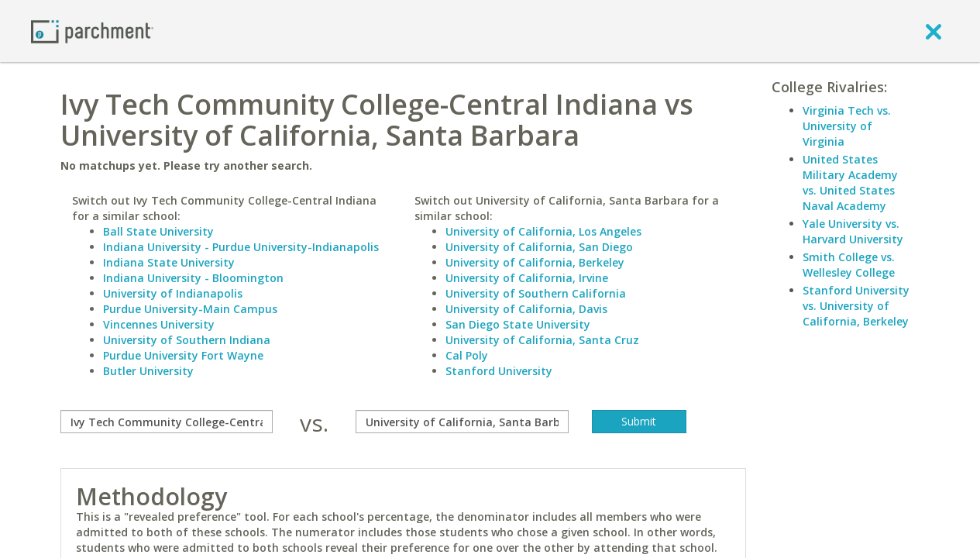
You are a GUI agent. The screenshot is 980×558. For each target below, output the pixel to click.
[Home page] (92, 31)
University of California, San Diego (539, 247)
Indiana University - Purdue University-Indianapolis (241, 247)
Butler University (148, 371)
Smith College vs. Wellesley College (849, 265)
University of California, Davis (526, 309)
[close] (934, 31)
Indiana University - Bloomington (193, 278)
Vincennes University (159, 324)
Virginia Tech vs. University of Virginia (847, 126)
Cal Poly (467, 355)
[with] (462, 422)
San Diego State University (518, 324)
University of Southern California (536, 293)
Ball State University (158, 231)
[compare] (167, 422)
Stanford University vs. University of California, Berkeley (856, 306)
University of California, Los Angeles (543, 231)
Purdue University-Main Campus (190, 309)
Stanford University (499, 371)
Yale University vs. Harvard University (853, 231)
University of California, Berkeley (535, 262)
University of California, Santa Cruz (542, 340)
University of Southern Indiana (187, 340)
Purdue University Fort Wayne (183, 355)
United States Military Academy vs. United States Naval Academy (850, 183)
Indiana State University (169, 262)
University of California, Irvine (527, 278)
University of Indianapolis (173, 293)
